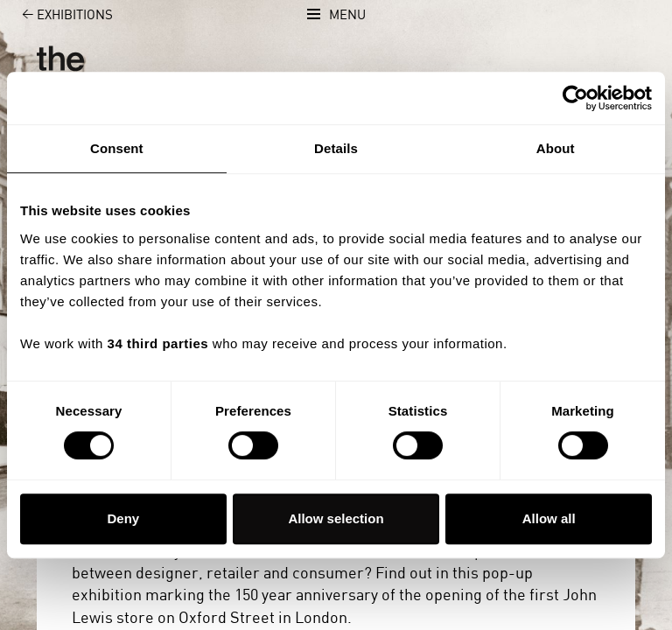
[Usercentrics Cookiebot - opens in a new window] (575, 98)
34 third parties (158, 343)
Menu (347, 15)
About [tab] (556, 148)
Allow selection (336, 518)
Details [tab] (336, 148)
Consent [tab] (117, 148)
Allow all (549, 518)
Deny (123, 518)
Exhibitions (57, 15)
